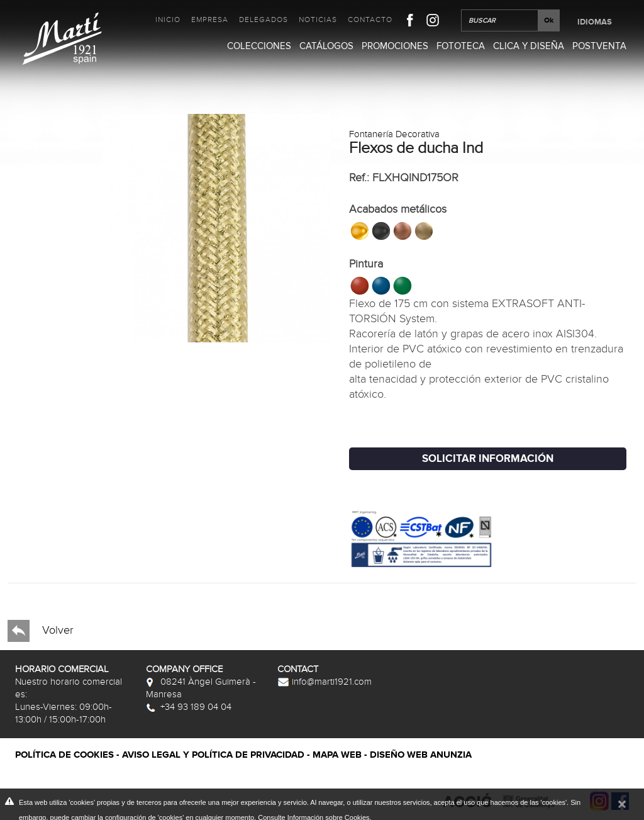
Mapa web (337, 755)
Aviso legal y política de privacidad (213, 755)
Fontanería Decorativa (394, 134)
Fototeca (461, 46)
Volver (41, 631)
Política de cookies (64, 755)
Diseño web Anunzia (421, 755)
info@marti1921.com (325, 682)
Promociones (395, 46)
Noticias (318, 20)
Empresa (210, 20)
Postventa (599, 46)
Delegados (264, 20)
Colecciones (259, 46)
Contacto (370, 20)
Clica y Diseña (529, 46)
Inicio (168, 20)
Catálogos (326, 46)
